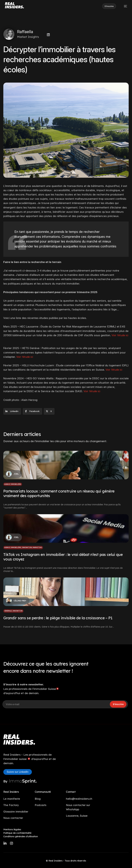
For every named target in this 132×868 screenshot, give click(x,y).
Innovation (27, 547)
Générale (8, 611)
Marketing (37, 547)
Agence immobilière (13, 484)
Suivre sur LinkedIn (18, 772)
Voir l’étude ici (25, 357)
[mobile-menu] (124, 6)
